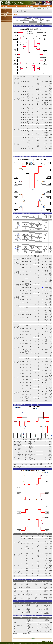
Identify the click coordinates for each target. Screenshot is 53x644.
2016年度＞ (33, 639)
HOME (35, 9)
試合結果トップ (41, 9)
